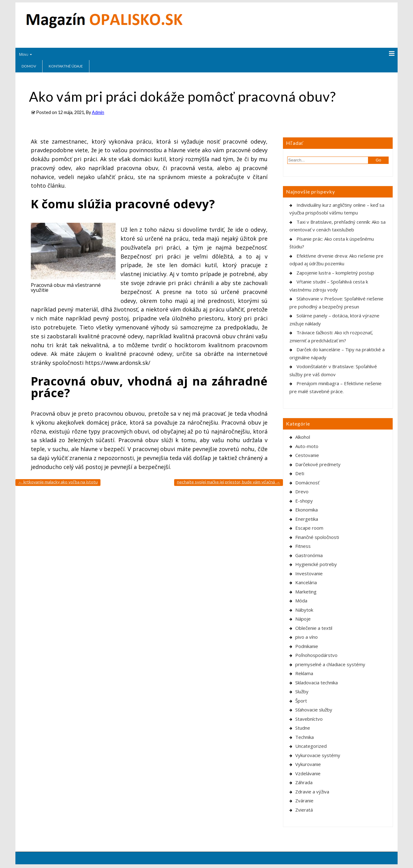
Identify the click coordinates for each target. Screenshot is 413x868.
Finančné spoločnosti (317, 537)
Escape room (309, 528)
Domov (29, 66)
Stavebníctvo (309, 719)
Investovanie (309, 573)
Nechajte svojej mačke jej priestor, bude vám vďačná (229, 482)
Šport (301, 701)
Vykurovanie (308, 764)
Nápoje (303, 619)
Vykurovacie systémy (318, 755)
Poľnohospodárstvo (316, 655)
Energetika (307, 519)
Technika (305, 737)
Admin (98, 112)
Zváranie (304, 801)
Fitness (303, 546)
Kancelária (306, 582)
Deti (300, 473)
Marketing (306, 592)
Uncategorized (311, 746)
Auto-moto (307, 446)
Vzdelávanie (308, 773)
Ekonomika (307, 510)
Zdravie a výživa (312, 792)
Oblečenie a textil (314, 628)
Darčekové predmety (318, 464)
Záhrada (304, 782)
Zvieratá (304, 810)
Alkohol (303, 437)
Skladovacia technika (317, 683)
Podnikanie (307, 646)
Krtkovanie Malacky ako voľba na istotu (58, 482)
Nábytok (304, 610)
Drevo (302, 491)
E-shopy (304, 501)
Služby (302, 691)
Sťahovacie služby (314, 710)
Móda (301, 601)
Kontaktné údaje (66, 66)
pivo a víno (307, 637)
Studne (303, 728)
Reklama (304, 673)
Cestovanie (307, 455)
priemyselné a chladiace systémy (330, 664)
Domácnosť (307, 483)
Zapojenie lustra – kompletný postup (335, 273)
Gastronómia (309, 555)
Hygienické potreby (316, 564)
